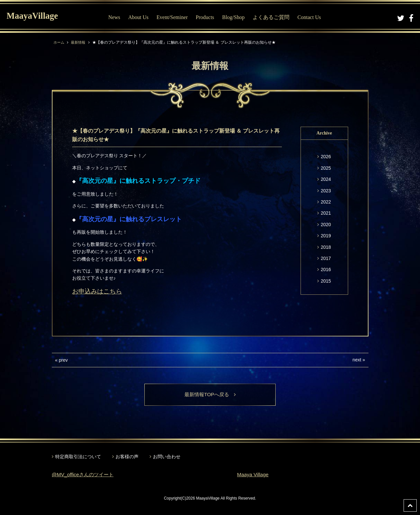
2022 (326, 202)
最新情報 (80, 42)
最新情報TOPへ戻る (210, 395)
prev (63, 360)
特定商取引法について (78, 457)
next (357, 360)
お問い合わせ (167, 457)
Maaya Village (254, 475)
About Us (142, 17)
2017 (326, 258)
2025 (326, 168)
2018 (326, 247)
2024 (326, 179)
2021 (326, 213)
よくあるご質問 (274, 17)
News (117, 17)
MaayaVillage (36, 17)
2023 (326, 191)
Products (208, 17)
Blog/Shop (237, 17)
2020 (326, 225)
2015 (326, 281)
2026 (326, 157)
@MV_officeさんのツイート (84, 475)
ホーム (59, 42)
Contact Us (313, 17)
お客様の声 (127, 457)
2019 (326, 236)
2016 (326, 269)
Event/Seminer (175, 17)
